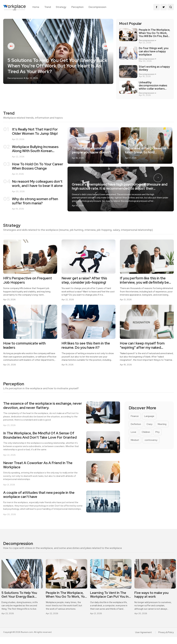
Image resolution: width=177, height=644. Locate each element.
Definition (136, 430)
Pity (133, 446)
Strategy (61, 7)
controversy (137, 455)
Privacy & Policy (166, 639)
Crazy (150, 430)
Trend (48, 7)
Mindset (145, 446)
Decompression (97, 7)
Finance (135, 421)
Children (161, 438)
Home (36, 7)
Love (148, 438)
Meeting (136, 438)
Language (150, 421)
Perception (77, 7)
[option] (58, 56)
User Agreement (144, 639)
